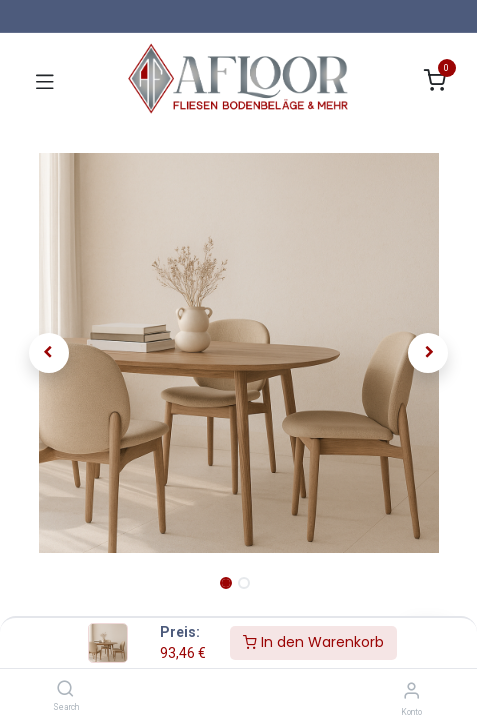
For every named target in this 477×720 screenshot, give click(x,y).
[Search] (65, 690)
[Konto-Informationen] (411, 690)
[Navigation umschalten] (45, 81)
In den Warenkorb (313, 642)
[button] (48, 353)
